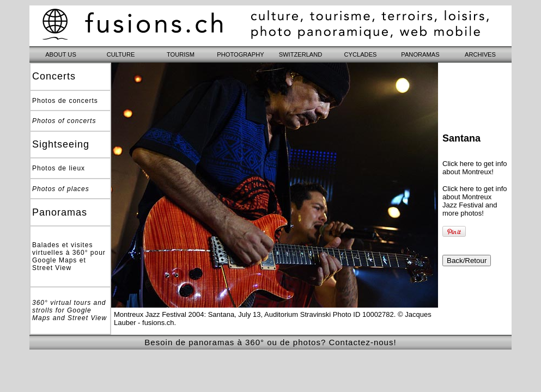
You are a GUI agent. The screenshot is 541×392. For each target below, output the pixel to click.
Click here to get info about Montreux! (475, 168)
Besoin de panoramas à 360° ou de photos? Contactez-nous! (270, 342)
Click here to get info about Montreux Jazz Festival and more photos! (475, 201)
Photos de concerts (65, 101)
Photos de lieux (59, 168)
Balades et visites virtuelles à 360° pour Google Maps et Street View (69, 256)
